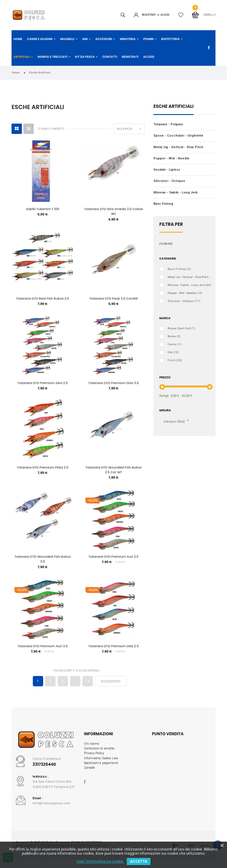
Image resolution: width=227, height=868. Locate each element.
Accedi (149, 57)
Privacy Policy (94, 757)
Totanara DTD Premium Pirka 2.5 (43, 469)
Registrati (149, 15)
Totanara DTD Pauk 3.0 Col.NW (114, 299)
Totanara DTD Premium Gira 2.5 (43, 384)
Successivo (111, 685)
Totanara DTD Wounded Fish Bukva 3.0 (43, 561)
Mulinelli (67, 39)
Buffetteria (171, 39)
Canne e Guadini (40, 39)
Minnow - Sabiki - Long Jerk (175, 192)
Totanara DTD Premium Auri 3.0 (43, 649)
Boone (174, 336)
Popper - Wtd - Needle (171, 158)
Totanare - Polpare (168, 124)
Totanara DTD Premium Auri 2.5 (113, 559)
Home (18, 39)
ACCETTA (139, 861)
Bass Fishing (163, 204)
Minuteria (128, 39)
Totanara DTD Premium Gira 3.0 (114, 384)
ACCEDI (165, 15)
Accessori (104, 39)
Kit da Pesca (85, 57)
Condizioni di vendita (99, 752)
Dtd (173, 352)
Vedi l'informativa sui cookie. (100, 861)
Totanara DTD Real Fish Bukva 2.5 (42, 299)
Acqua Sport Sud (181, 328)
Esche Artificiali (174, 107)
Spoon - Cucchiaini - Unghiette (178, 136)
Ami (85, 39)
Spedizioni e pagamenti (101, 766)
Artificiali (22, 57)
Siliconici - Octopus (169, 181)
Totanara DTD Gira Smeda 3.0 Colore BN (114, 211)
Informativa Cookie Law (101, 761)
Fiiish (175, 360)
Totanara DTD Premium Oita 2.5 (114, 649)
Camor (175, 344)
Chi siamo (91, 747)
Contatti (110, 57)
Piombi (149, 39)
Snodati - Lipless (167, 170)
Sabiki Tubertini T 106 (43, 209)
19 (87, 684)
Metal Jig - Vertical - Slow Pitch (178, 147)
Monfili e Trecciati (52, 57)
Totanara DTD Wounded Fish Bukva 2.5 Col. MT (113, 472)
